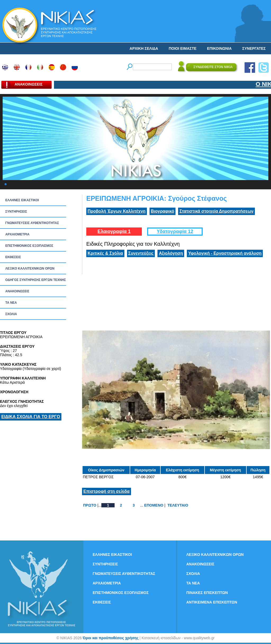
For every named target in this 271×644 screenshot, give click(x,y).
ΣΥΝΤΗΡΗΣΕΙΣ (16, 212)
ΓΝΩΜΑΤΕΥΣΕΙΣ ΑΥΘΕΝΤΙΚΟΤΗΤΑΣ (32, 223)
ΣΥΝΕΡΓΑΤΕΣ (254, 48)
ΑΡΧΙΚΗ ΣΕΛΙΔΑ (144, 48)
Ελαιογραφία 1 (114, 231)
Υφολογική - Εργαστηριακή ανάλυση (225, 253)
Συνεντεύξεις (141, 253)
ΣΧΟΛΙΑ (11, 314)
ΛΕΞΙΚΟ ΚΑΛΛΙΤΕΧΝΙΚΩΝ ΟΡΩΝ (30, 269)
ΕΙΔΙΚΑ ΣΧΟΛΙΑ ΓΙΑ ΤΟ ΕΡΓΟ (31, 417)
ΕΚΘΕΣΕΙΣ (13, 257)
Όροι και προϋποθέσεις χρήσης (110, 638)
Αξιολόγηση (171, 253)
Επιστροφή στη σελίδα (107, 491)
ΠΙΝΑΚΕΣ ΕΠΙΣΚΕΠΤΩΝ (207, 593)
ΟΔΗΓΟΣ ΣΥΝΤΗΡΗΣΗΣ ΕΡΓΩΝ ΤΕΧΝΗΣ (36, 280)
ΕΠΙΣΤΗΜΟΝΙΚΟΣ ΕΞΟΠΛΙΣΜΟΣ (29, 246)
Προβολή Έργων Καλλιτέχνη (117, 211)
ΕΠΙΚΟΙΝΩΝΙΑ (219, 48)
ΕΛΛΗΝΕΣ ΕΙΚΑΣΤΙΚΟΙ (22, 200)
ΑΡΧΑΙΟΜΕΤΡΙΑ (17, 234)
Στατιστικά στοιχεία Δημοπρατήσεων (216, 211)
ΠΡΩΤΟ (90, 505)
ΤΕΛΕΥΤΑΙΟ (178, 505)
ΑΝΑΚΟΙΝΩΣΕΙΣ (17, 291)
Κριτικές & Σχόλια (105, 253)
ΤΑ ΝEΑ (11, 303)
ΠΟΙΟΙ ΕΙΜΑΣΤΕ (182, 48)
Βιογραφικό (162, 211)
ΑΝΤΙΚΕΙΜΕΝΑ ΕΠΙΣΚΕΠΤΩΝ (212, 602)
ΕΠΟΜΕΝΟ (154, 505)
